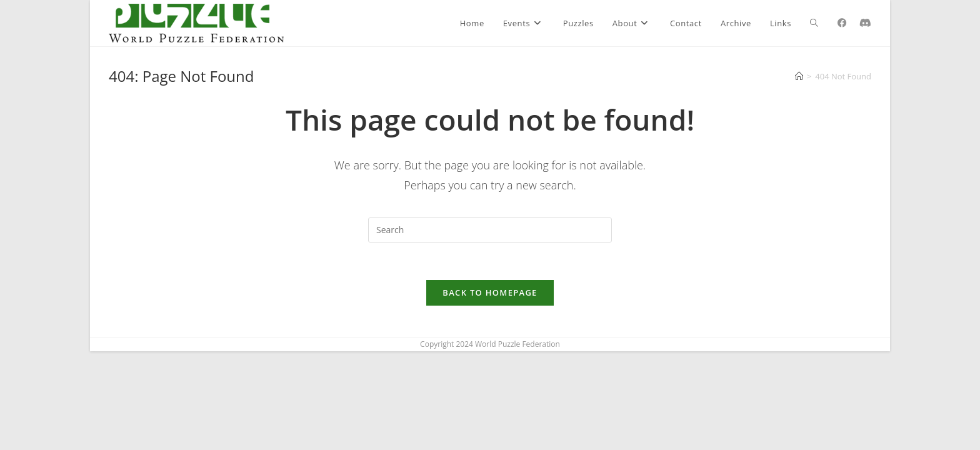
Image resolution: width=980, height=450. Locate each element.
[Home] (799, 76)
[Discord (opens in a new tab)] (865, 23)
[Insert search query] (490, 230)
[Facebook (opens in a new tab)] (842, 23)
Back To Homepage (490, 292)
